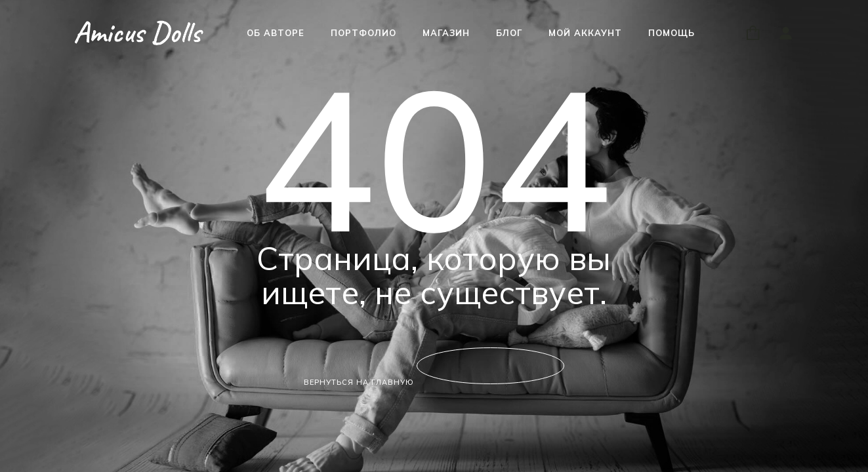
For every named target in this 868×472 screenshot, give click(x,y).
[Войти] (785, 33)
